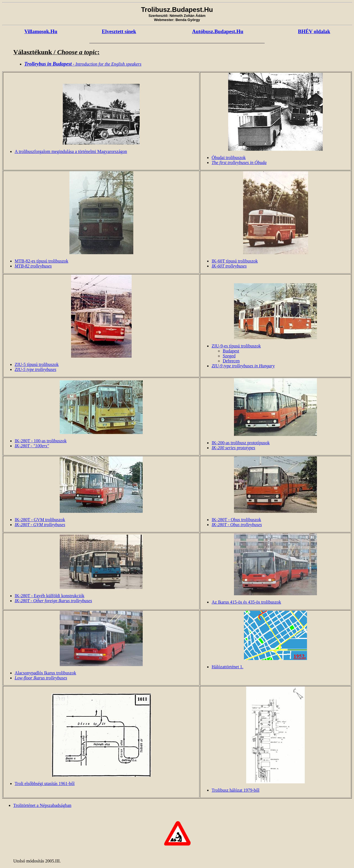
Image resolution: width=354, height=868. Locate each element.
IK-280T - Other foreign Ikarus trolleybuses (53, 601)
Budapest (231, 351)
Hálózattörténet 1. (227, 667)
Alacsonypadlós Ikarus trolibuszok (45, 673)
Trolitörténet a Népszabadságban (42, 805)
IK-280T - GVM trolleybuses (40, 525)
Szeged (229, 356)
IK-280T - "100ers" (32, 446)
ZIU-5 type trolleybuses (35, 369)
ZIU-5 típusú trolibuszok (37, 364)
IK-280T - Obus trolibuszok (236, 520)
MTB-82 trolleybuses (33, 266)
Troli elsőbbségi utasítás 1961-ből (45, 783)
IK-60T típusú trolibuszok (235, 261)
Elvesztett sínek (119, 31)
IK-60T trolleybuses (229, 266)
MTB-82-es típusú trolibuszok (41, 261)
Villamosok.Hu (41, 31)
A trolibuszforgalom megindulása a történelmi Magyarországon (71, 151)
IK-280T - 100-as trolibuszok (41, 441)
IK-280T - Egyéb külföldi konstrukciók (50, 596)
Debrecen (231, 361)
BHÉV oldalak (314, 31)
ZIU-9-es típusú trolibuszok (236, 346)
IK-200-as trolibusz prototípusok (241, 443)
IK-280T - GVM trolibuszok (40, 520)
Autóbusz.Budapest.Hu (218, 31)
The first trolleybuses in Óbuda (239, 163)
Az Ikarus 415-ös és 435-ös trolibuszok (246, 602)
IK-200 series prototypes (233, 448)
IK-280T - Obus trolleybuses (237, 525)
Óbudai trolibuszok (229, 158)
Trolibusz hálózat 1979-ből (235, 790)
